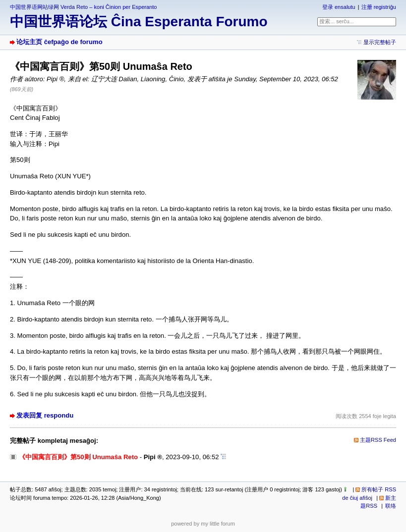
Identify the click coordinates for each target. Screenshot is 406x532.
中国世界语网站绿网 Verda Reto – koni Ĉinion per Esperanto (83, 7)
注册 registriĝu (379, 7)
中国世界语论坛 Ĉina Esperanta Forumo (139, 22)
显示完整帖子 (380, 42)
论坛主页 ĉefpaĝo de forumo (59, 42)
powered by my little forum (203, 524)
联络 (391, 506)
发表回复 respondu (45, 415)
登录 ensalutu (339, 7)
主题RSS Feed (378, 440)
